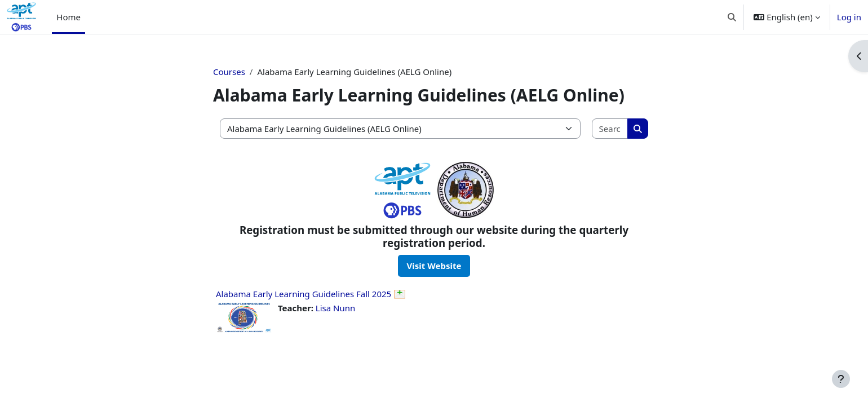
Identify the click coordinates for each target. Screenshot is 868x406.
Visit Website (434, 266)
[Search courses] (610, 129)
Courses (229, 72)
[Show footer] (841, 379)
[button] (732, 17)
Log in (849, 17)
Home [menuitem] (68, 17)
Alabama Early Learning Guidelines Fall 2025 (304, 294)
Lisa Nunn (335, 308)
